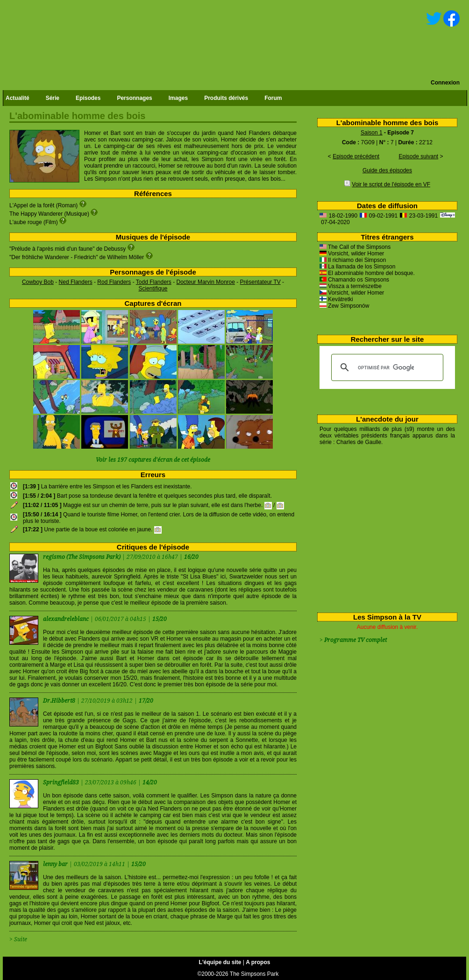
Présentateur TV (260, 282)
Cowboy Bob (38, 282)
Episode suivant (418, 156)
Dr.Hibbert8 (60, 701)
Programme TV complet (355, 640)
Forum (273, 98)
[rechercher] (386, 367)
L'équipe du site (220, 962)
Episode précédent (356, 156)
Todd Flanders (154, 282)
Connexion (445, 83)
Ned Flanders (76, 282)
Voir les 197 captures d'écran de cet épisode (153, 460)
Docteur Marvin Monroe (206, 282)
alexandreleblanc (67, 619)
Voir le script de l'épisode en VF (391, 184)
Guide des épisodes (387, 170)
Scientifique (153, 289)
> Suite (18, 939)
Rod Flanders (114, 282)
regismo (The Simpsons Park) (82, 557)
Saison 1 (372, 133)
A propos (258, 962)
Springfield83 (62, 783)
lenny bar (56, 864)
